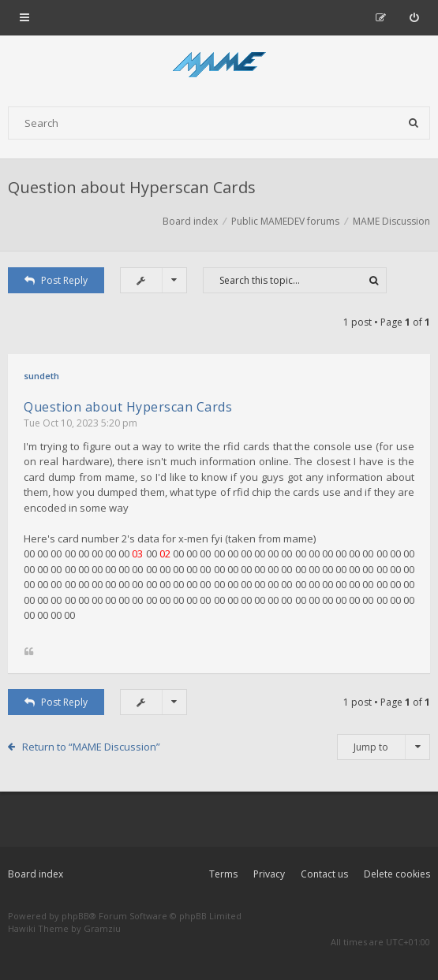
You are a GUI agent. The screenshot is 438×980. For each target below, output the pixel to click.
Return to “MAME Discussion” (91, 747)
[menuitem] (414, 17)
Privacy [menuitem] (269, 874)
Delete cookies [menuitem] (397, 874)
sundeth (41, 376)
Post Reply (56, 280)
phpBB (75, 916)
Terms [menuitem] (223, 874)
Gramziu (102, 928)
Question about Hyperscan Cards (132, 187)
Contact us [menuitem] (324, 874)
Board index (36, 874)
